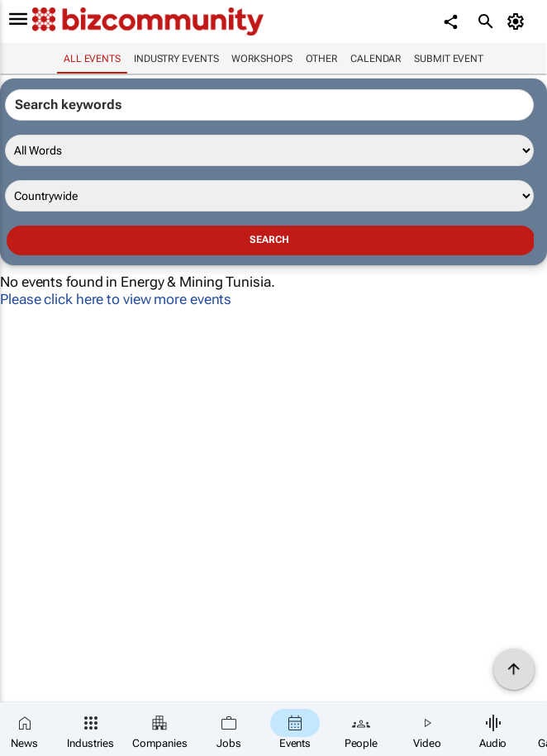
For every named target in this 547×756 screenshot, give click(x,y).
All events (92, 59)
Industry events (176, 59)
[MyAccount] (518, 21)
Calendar (376, 59)
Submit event (449, 59)
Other (322, 59)
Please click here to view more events (116, 299)
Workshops (262, 59)
